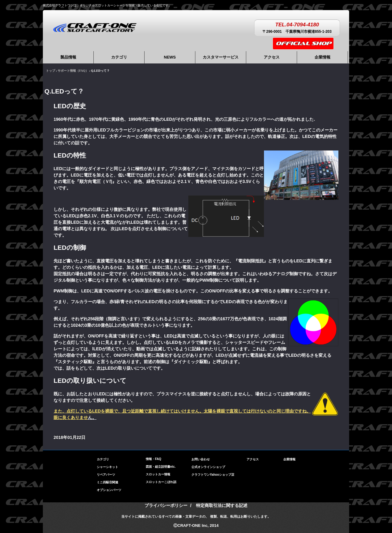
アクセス (272, 57)
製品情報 (68, 57)
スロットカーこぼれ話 (161, 482)
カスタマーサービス (221, 57)
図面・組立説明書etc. (161, 467)
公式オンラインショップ (208, 467)
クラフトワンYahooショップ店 (213, 475)
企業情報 (322, 57)
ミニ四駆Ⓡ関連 (107, 481)
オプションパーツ (109, 488)
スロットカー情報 (158, 474)
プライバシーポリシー (166, 505)
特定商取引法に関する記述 (222, 505)
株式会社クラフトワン (95, 27)
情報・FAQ (154, 459)
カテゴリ (119, 57)
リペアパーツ (106, 473)
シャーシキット (107, 465)
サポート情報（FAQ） (73, 71)
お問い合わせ (201, 459)
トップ (51, 71)
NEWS (170, 57)
